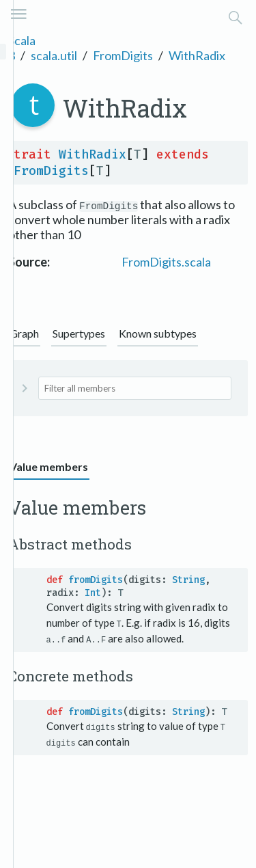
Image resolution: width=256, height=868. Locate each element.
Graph (24, 333)
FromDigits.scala (166, 262)
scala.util (54, 55)
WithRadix (197, 55)
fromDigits (96, 580)
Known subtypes (158, 333)
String (188, 580)
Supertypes (79, 333)
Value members (49, 466)
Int (93, 593)
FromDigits (123, 55)
